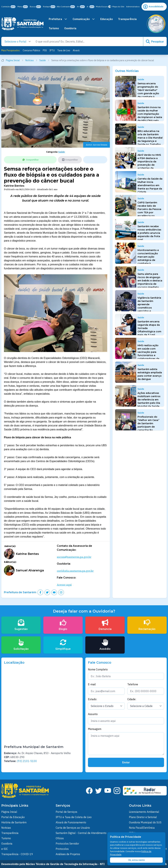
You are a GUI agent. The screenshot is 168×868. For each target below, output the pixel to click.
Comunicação (84, 19)
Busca (35, 7)
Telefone (133, 684)
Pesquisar (155, 41)
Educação (107, 19)
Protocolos (62, 849)
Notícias (31, 60)
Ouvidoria (70, 28)
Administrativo (133, 7)
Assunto (93, 714)
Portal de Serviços (66, 812)
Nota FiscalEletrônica (142, 828)
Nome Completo (98, 669)
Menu (23, 7)
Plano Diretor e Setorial (143, 817)
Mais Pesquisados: (11, 50)
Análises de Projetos (68, 854)
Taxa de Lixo (64, 50)
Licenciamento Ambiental (144, 812)
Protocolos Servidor (67, 844)
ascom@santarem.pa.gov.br (74, 557)
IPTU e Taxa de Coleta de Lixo (74, 817)
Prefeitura (58, 19)
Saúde (44, 60)
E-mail (92, 684)
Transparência (127, 19)
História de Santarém (14, 822)
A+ (81, 7)
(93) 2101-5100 (27, 761)
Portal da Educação (13, 817)
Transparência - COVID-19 (17, 854)
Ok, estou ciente (136, 860)
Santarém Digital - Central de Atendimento (81, 833)
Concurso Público (31, 50)
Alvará (76, 50)
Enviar (126, 762)
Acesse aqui (64, 585)
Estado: (92, 699)
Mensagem (95, 729)
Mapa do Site (118, 7)
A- (91, 7)
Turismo (54, 28)
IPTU (52, 50)
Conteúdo (8, 7)
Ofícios (60, 838)
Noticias (6, 828)
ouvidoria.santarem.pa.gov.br (75, 571)
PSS (45, 50)
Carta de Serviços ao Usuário (73, 828)
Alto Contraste (66, 7)
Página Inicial (12, 60)
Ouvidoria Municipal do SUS (145, 822)
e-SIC (5, 849)
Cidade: (132, 699)
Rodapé (49, 7)
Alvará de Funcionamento (71, 822)
